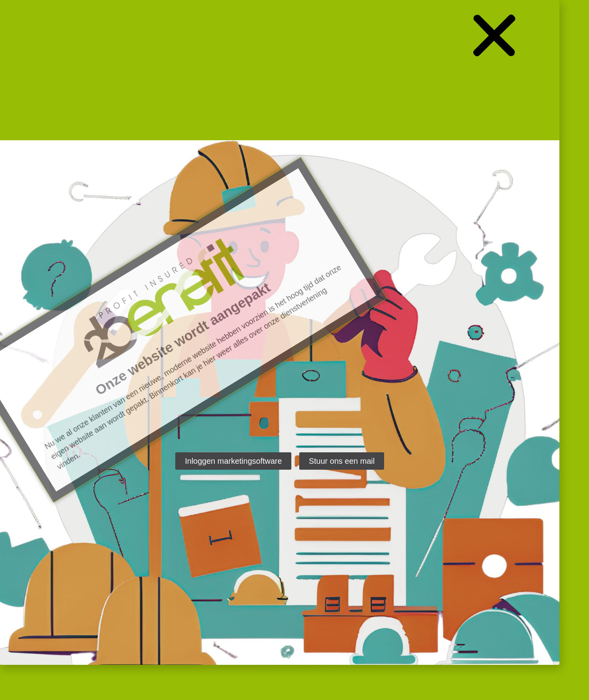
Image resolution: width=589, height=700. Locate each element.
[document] (294, 350)
